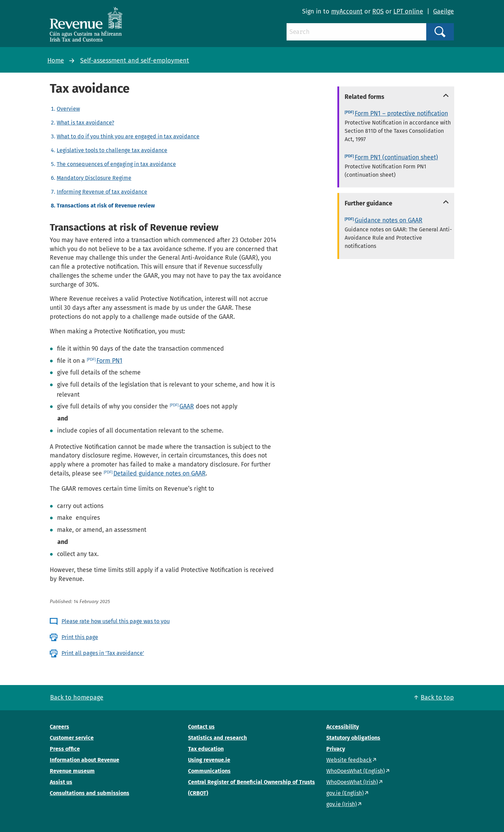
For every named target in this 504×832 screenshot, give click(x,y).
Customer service (72, 738)
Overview (68, 109)
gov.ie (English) (345, 793)
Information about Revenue (85, 760)
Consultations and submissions (90, 793)
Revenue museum (72, 771)
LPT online (408, 11)
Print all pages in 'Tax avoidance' (103, 653)
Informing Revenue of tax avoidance (102, 192)
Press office (65, 749)
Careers (59, 727)
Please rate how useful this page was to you (116, 621)
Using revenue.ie (209, 760)
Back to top (437, 697)
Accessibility (343, 727)
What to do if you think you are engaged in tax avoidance (128, 136)
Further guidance (368, 203)
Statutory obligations (353, 738)
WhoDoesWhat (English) (356, 771)
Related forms (365, 97)
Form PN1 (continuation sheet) (396, 157)
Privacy (336, 749)
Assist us (61, 782)
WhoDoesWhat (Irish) (352, 782)
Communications (209, 771)
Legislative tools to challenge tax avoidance (112, 150)
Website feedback (349, 760)
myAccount (347, 11)
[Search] (356, 32)
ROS (378, 11)
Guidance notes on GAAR (389, 220)
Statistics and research (217, 738)
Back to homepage (77, 697)
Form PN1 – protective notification (401, 113)
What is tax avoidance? (85, 123)
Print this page (80, 637)
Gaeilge (444, 11)
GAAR (187, 406)
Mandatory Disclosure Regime (94, 178)
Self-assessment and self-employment (135, 61)
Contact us (201, 727)
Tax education (206, 749)
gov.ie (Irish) (342, 804)
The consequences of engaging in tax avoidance (116, 164)
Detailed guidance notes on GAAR (160, 473)
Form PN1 (109, 361)
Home (56, 61)
